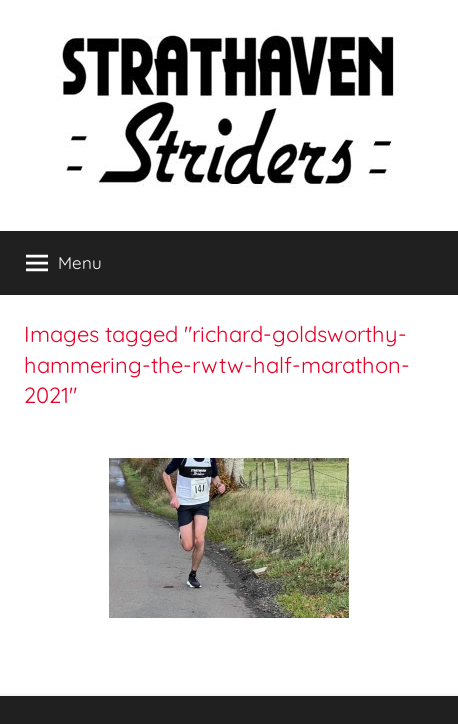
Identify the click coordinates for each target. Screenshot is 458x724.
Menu (64, 263)
